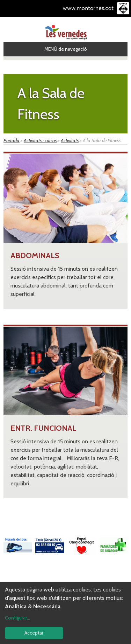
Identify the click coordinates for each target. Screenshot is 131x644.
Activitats (70, 140)
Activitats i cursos (40, 140)
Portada (12, 140)
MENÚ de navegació (66, 49)
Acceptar (34, 633)
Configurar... (17, 618)
